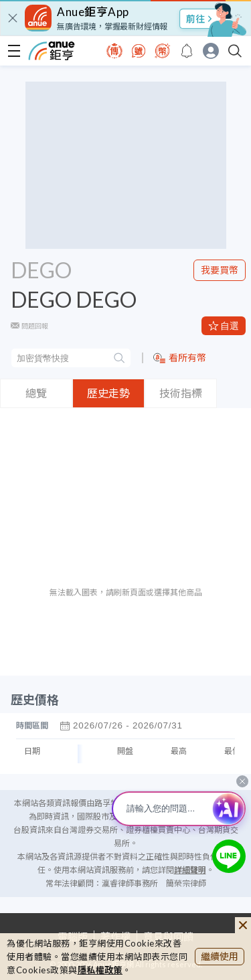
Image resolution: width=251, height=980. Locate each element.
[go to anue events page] (187, 51)
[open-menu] (14, 51)
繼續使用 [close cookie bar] (220, 956)
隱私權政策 (100, 970)
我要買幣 (220, 270)
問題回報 (35, 326)
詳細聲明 (190, 870)
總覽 (36, 393)
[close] (13, 18)
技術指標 (181, 393)
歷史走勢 (108, 393)
